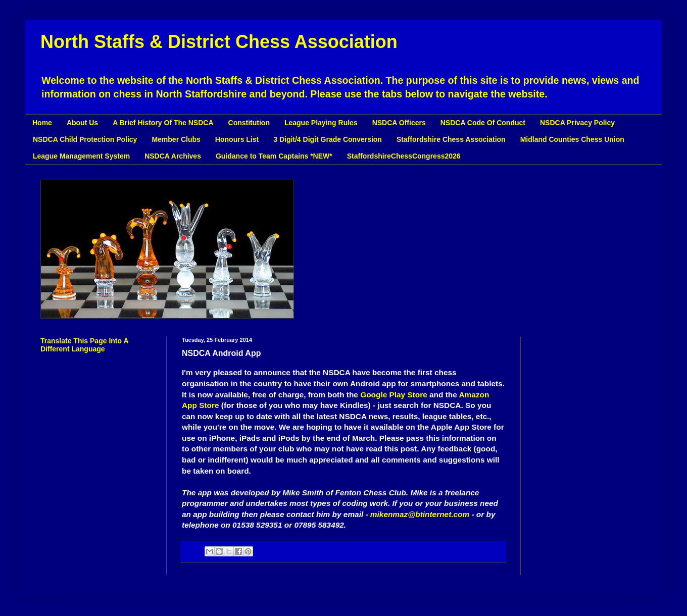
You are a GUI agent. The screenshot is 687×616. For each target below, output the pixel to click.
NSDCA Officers (399, 123)
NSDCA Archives (173, 156)
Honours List (237, 139)
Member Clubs (176, 139)
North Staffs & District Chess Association (219, 42)
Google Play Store (394, 395)
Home (42, 123)
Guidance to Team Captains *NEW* (274, 156)
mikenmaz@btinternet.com (420, 514)
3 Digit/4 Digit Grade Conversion (328, 139)
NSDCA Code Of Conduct (483, 123)
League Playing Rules (321, 123)
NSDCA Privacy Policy (577, 123)
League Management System (81, 156)
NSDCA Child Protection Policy (85, 139)
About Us (82, 123)
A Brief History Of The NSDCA (163, 123)
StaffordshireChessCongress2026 (404, 156)
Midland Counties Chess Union (572, 139)
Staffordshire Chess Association (451, 139)
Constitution (249, 123)
